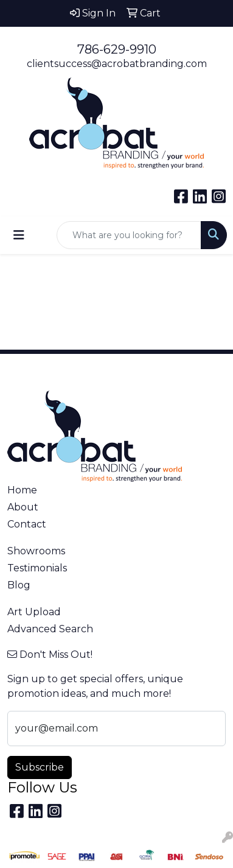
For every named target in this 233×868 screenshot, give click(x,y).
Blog (19, 585)
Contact (27, 524)
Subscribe (40, 767)
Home (22, 490)
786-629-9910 (117, 49)
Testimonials (37, 568)
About (23, 507)
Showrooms (36, 551)
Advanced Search (50, 629)
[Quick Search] (129, 235)
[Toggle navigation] (19, 235)
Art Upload (34, 612)
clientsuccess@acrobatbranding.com (117, 64)
